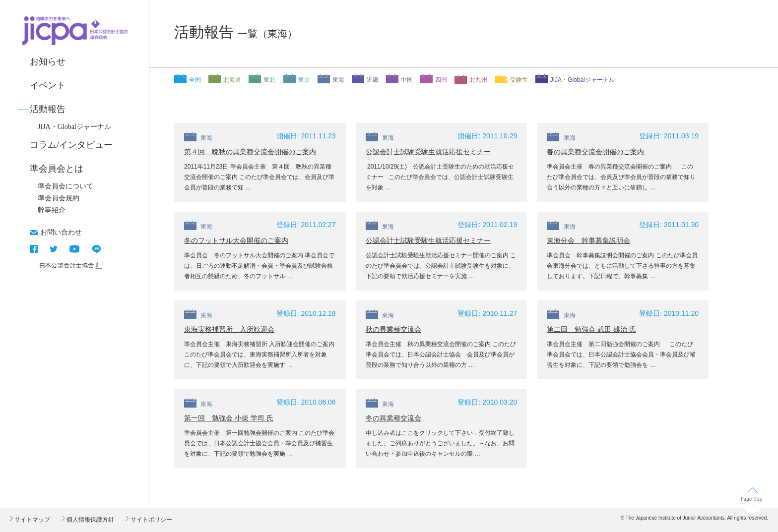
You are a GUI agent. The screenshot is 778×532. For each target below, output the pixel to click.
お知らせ (48, 61)
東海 (338, 80)
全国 (195, 80)
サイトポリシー (150, 520)
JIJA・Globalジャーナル (74, 127)
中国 (407, 80)
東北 (269, 80)
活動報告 (48, 109)
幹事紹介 (52, 210)
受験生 (519, 80)
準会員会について (65, 186)
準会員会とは (57, 169)
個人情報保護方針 (90, 520)
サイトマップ (32, 520)
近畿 (373, 80)
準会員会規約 (59, 198)
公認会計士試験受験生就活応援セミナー (428, 152)
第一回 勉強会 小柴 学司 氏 (229, 418)
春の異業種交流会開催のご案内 (595, 152)
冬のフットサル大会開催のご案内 (236, 240)
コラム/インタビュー (71, 145)
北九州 (478, 80)
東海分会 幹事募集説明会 (588, 240)
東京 (304, 80)
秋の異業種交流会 (393, 329)
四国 (441, 80)
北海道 (232, 80)
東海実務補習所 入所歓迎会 (229, 329)
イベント (48, 85)
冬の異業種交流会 (393, 418)
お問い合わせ (61, 232)
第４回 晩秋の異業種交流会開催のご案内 (250, 152)
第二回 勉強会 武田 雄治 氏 (591, 329)
